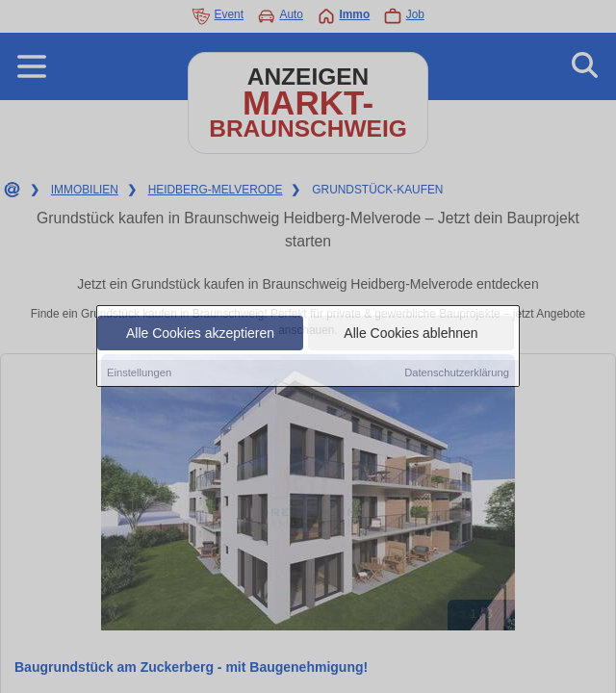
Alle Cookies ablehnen (411, 334)
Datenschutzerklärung (457, 373)
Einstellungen (139, 373)
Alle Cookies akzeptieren (200, 334)
